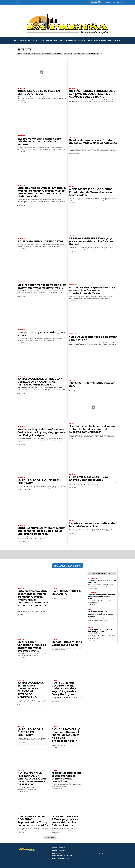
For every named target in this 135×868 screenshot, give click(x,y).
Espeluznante (58, 54)
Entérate (21, 88)
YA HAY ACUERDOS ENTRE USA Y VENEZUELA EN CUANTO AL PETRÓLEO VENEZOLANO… (40, 382)
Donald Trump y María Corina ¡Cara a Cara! (41, 334)
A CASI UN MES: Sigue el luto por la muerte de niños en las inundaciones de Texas (93, 290)
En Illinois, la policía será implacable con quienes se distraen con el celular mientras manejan (100, 614)
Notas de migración (95, 593)
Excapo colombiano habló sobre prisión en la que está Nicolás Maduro (39, 142)
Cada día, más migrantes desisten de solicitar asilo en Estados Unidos (101, 597)
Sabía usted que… (79, 54)
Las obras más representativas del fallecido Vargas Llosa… (92, 525)
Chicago (90, 609)
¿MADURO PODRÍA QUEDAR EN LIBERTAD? (39, 482)
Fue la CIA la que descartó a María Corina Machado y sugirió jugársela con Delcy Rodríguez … (41, 432)
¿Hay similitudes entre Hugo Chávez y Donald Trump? (88, 478)
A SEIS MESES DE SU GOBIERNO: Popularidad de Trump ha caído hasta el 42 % (91, 192)
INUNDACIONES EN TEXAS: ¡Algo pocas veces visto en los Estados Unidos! (91, 241)
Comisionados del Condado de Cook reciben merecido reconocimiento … (100, 631)
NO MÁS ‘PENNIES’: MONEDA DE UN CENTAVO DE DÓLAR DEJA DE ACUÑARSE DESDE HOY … (93, 94)
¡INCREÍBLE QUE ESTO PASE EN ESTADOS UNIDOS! (39, 92)
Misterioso (68, 54)
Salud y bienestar (93, 54)
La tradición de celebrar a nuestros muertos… (102, 581)
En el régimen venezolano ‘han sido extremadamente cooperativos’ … (42, 286)
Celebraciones (93, 578)
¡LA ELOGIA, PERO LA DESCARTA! (40, 241)
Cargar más (50, 837)
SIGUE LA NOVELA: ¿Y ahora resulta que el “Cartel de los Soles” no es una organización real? (41, 531)
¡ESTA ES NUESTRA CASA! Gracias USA (92, 384)
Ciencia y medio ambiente (32, 54)
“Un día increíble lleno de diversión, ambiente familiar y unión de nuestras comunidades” (93, 429)
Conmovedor (47, 54)
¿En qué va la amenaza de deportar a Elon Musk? (93, 338)
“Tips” (20, 54)
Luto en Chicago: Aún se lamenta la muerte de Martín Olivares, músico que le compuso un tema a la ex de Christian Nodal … (42, 192)
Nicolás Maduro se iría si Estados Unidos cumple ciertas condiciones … (93, 143)
